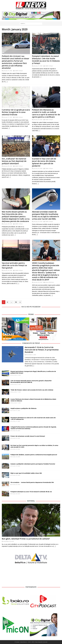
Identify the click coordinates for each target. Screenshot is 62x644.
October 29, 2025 (16, 438)
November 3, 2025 (31, 355)
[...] (33, 366)
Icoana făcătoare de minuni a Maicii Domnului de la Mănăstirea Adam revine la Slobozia (33, 400)
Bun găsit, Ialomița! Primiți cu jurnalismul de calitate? (26, 539)
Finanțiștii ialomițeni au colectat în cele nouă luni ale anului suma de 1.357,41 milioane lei (33, 418)
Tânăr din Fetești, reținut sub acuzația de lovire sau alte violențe (32, 390)
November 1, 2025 (16, 392)
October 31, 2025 (16, 410)
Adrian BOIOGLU (49, 282)
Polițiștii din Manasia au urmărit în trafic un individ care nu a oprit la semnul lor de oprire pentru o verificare (46, 113)
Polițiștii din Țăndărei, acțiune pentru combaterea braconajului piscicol (34, 455)
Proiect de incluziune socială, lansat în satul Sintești (28, 436)
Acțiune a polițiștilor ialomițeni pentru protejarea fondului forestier (33, 464)
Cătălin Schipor (19, 71)
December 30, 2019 (9, 541)
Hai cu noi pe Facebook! (31, 307)
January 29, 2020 (8, 224)
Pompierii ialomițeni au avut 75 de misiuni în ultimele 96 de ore (31, 492)
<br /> (31, 575)
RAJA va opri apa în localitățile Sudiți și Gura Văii (26, 473)
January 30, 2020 (38, 120)
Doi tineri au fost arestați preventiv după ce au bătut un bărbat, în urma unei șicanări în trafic (34, 446)
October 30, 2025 (16, 431)
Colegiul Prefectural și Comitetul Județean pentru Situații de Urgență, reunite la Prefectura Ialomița (33, 428)
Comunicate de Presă (31, 343)
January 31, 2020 (8, 71)
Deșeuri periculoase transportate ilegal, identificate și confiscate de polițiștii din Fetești (33, 372)
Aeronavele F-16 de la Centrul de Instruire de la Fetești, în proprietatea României (42, 350)
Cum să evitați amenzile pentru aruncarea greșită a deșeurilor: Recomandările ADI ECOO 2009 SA (31, 381)
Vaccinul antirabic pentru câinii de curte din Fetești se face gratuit (14, 265)
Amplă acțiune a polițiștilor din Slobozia (23, 408)
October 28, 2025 (16, 494)
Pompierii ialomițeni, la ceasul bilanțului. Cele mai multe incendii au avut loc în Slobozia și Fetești (46, 60)
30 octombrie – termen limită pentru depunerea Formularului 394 (32, 482)
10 (16, 302)
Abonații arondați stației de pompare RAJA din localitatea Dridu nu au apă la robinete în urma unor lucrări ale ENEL (45, 215)
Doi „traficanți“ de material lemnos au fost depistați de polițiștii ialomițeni (14, 161)
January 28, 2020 (38, 282)
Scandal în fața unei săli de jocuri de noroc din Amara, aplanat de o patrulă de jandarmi (44, 162)
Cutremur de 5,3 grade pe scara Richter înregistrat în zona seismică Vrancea (16, 112)
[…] (6, 82)
